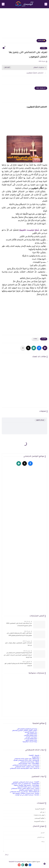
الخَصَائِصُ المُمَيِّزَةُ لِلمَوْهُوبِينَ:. (35, 73)
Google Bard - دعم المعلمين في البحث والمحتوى (25, 784)
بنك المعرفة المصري (31, 732)
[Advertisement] (24, 24)
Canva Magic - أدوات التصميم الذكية (29, 764)
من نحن (42, 812)
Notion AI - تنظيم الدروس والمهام (29, 790)
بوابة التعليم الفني (32, 734)
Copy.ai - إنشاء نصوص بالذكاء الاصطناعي (27, 767)
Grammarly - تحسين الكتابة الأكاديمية (28, 787)
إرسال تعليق (40, 420)
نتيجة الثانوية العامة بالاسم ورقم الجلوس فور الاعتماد (18, 665)
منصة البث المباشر (31, 737)
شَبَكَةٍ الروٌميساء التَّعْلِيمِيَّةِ (29, 230)
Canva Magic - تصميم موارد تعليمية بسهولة (27, 785)
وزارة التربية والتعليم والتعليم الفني (27, 729)
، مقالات (44, 48)
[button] (39, 348)
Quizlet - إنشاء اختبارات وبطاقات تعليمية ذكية (26, 793)
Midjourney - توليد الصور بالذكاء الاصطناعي (27, 759)
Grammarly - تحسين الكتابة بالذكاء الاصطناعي (26, 765)
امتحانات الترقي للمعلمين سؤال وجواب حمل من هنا (18, 644)
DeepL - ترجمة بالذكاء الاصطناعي (30, 762)
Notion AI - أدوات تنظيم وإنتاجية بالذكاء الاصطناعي (24, 768)
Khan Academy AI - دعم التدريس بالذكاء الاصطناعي (24, 792)
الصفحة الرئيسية (40, 809)
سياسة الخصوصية (39, 821)
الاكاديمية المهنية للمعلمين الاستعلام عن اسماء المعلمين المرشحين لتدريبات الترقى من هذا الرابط (18, 655)
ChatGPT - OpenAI (34, 756)
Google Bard (36, 757)
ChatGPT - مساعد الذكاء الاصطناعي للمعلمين (26, 782)
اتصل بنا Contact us (39, 815)
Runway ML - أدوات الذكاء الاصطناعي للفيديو (26, 760)
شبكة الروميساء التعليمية (17, 862)
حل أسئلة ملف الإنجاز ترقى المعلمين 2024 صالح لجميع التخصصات (19, 625)
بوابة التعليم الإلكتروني (30, 735)
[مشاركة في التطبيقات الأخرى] (23, 348)
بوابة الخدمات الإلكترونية (30, 742)
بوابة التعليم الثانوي (31, 740)
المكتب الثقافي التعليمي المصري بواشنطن (24, 731)
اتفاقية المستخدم (40, 818)
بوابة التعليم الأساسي (31, 739)
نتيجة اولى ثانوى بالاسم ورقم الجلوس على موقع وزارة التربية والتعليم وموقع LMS (19, 634)
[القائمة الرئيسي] (46, 4)
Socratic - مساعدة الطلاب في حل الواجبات (27, 795)
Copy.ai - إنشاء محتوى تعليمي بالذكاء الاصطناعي (25, 789)
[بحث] (3, 4)
